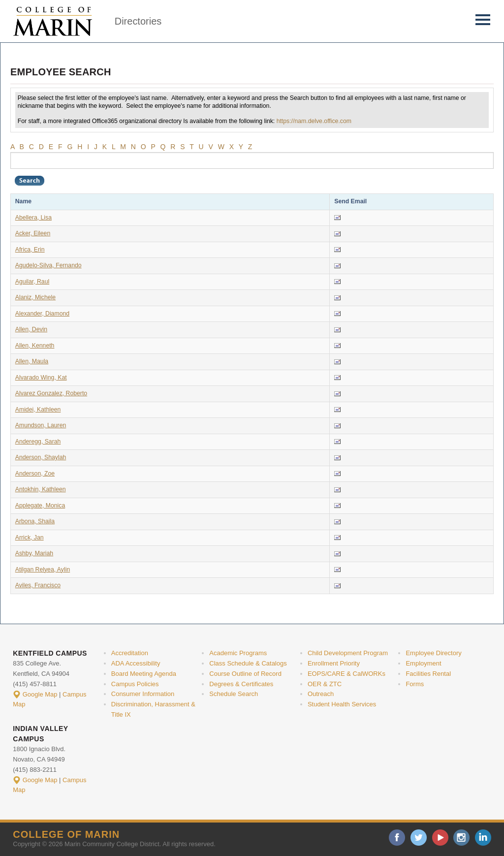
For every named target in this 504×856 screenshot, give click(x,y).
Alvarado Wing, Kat (41, 378)
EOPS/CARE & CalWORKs (346, 674)
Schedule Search (234, 694)
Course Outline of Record (245, 674)
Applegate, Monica (40, 506)
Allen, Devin (31, 329)
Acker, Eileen (33, 233)
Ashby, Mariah (34, 553)
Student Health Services (342, 704)
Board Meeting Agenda (144, 674)
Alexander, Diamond (42, 314)
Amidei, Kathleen (38, 410)
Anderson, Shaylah (41, 457)
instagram (461, 838)
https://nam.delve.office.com (314, 121)
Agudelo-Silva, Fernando (48, 265)
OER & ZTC (325, 684)
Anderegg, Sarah (38, 442)
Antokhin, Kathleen (41, 489)
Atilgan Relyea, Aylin (43, 570)
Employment (423, 663)
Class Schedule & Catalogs (248, 663)
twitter (419, 838)
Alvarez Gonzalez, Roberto (51, 393)
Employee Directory (433, 653)
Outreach (321, 694)
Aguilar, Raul (32, 282)
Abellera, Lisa (33, 218)
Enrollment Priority (334, 663)
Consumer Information (143, 694)
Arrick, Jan (30, 538)
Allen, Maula (32, 361)
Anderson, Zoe (35, 474)
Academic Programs (238, 653)
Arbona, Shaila (35, 521)
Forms (415, 684)
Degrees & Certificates (241, 684)
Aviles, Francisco (38, 585)
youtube (440, 838)
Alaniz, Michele (35, 297)
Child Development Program (348, 653)
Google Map (40, 694)
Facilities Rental (428, 674)
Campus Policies (135, 684)
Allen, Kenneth (35, 346)
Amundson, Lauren (41, 425)
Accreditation (130, 653)
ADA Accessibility (136, 663)
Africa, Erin (30, 250)
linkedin (483, 838)
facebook (397, 838)
